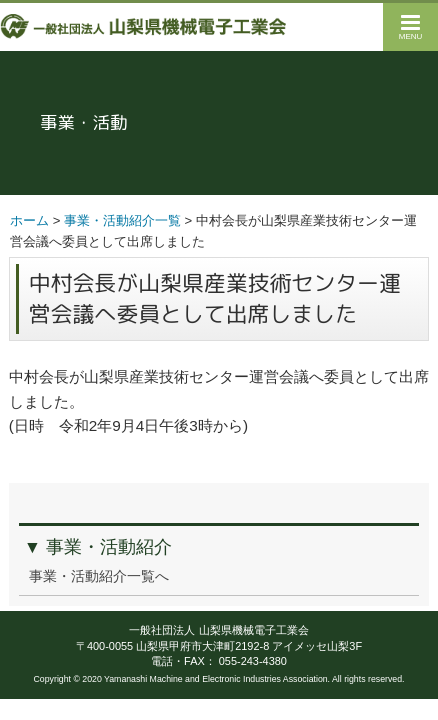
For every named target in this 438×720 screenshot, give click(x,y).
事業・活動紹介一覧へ (99, 576)
